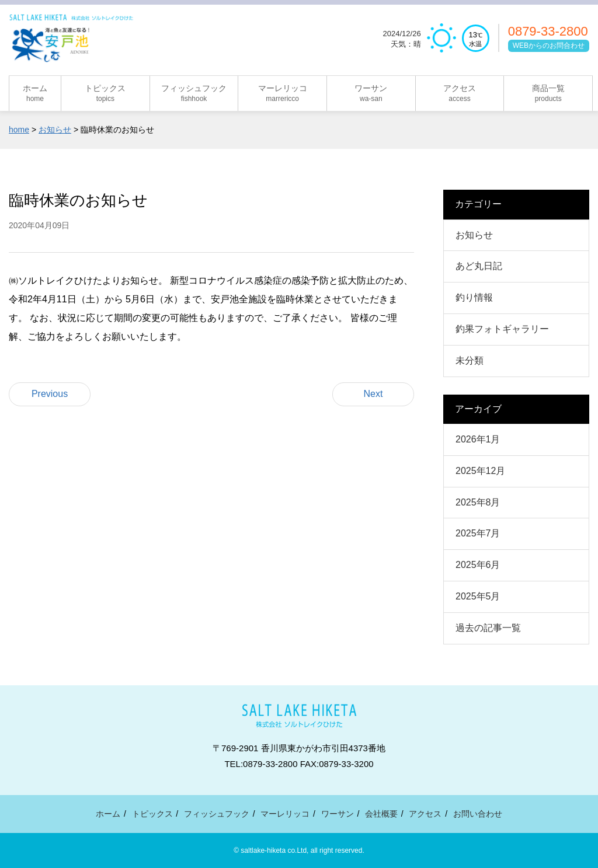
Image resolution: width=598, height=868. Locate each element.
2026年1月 (478, 439)
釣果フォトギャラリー (502, 329)
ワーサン (338, 814)
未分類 (470, 360)
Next (373, 394)
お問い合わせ (478, 814)
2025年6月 (478, 565)
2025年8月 (478, 502)
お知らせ (474, 235)
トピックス (152, 814)
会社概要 (381, 814)
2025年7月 (478, 533)
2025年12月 (480, 471)
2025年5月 (478, 596)
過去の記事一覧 (488, 628)
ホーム (108, 814)
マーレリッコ (285, 814)
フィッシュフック (217, 814)
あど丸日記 (479, 266)
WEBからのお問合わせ (549, 47)
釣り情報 (474, 297)
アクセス (425, 814)
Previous (50, 394)
